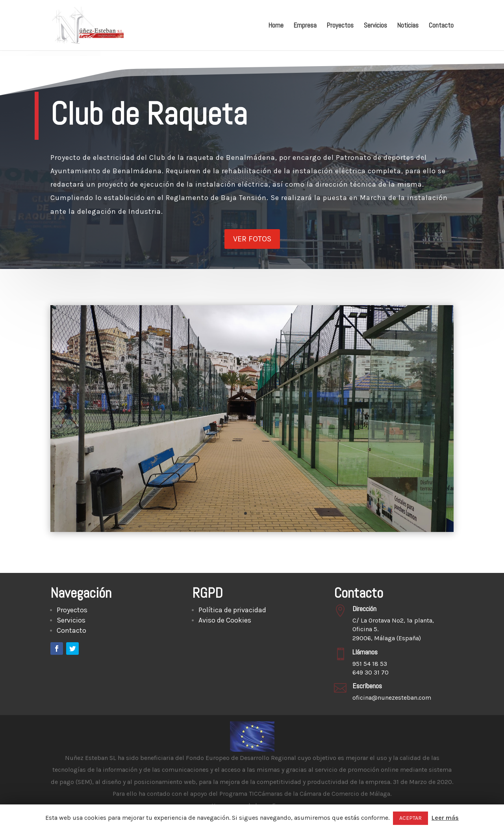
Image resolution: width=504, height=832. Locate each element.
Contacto (441, 26)
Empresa (305, 26)
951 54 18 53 (370, 664)
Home (276, 26)
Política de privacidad (232, 610)
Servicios (375, 26)
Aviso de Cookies (225, 620)
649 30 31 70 (371, 672)
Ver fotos (252, 236)
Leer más (445, 818)
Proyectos (340, 26)
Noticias (408, 26)
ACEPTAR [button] (410, 818)
